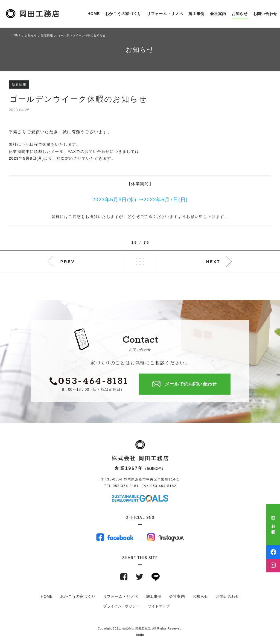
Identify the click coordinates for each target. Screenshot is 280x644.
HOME (47, 596)
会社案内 (177, 596)
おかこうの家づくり (78, 596)
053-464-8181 (126, 486)
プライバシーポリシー (121, 606)
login (140, 635)
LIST (140, 261)
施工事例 (154, 596)
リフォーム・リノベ (121, 596)
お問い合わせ (227, 596)
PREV (68, 262)
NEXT (213, 262)
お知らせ (200, 596)
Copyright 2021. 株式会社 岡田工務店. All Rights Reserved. (140, 629)
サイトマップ (159, 606)
